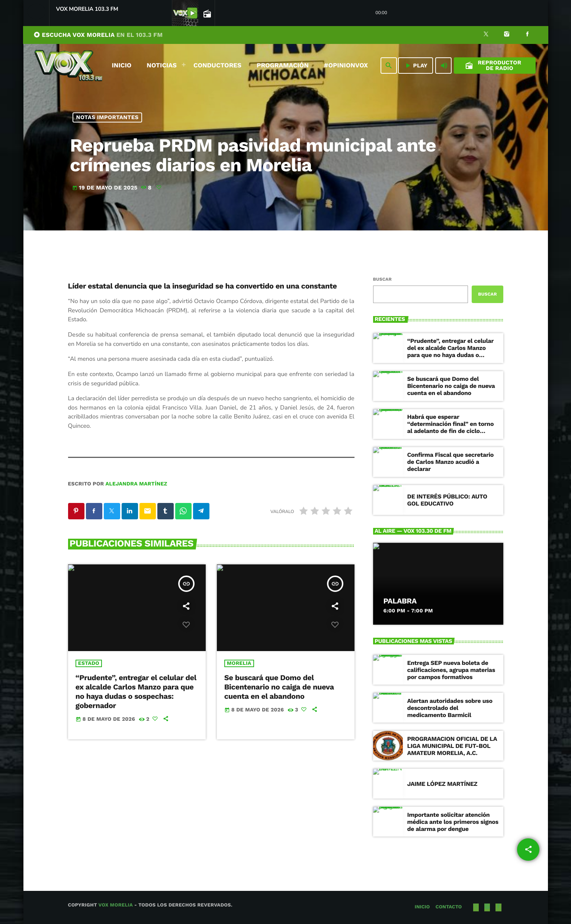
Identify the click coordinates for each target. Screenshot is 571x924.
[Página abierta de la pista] (206, 13)
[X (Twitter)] (486, 35)
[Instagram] (507, 35)
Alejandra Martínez (136, 484)
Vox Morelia (115, 905)
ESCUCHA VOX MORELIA (98, 35)
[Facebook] (527, 35)
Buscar (382, 279)
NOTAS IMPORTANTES (107, 117)
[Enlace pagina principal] (68, 66)
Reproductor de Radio (493, 65)
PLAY (416, 66)
